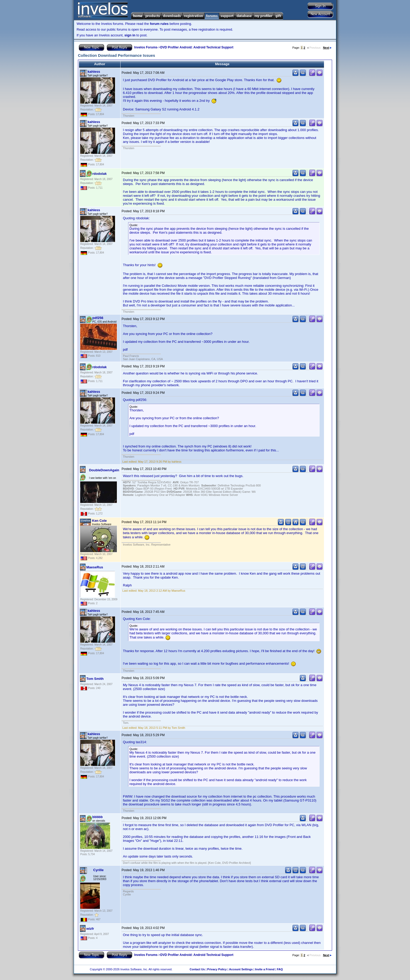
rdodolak (99, 174)
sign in (130, 35)
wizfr (90, 929)
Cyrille (99, 870)
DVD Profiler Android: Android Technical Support (197, 47)
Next (327, 48)
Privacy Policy (217, 969)
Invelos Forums (146, 47)
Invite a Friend (265, 969)
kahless (94, 72)
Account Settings (241, 969)
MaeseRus (95, 567)
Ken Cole (99, 521)
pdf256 (98, 318)
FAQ (280, 969)
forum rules (159, 24)
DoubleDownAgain (104, 470)
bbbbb (98, 817)
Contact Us (197, 969)
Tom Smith (95, 679)
